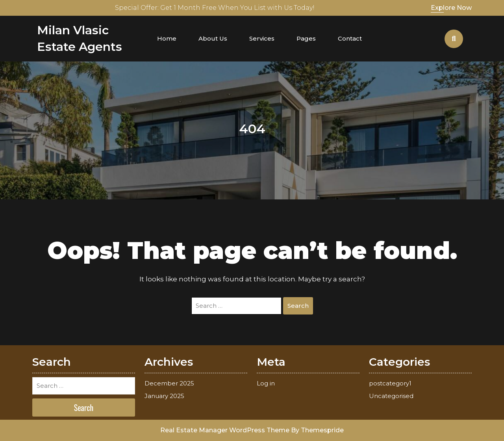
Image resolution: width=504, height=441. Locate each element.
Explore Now (451, 8)
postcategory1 (390, 383)
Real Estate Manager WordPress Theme (225, 430)
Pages (306, 38)
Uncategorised (391, 396)
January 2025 (164, 396)
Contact (350, 38)
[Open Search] (454, 39)
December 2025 (169, 383)
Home (167, 38)
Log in (266, 383)
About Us (213, 38)
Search (298, 306)
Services (262, 38)
